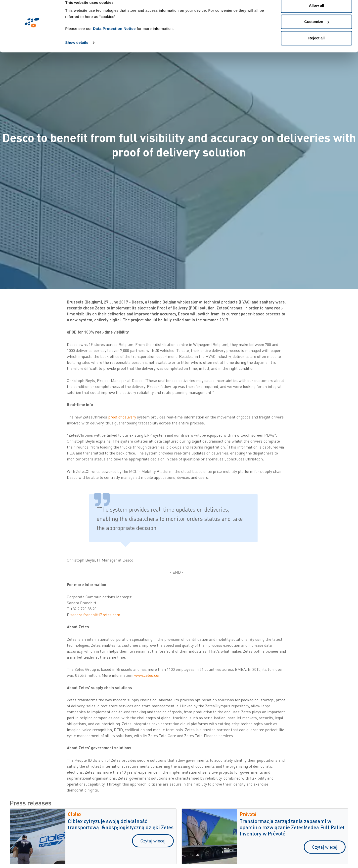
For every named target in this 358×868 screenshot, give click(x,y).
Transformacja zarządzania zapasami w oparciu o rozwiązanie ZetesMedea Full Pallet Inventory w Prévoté (292, 827)
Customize (317, 29)
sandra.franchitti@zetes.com (95, 615)
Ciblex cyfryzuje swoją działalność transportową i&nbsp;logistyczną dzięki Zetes (121, 824)
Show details (77, 50)
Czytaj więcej (153, 841)
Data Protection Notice (114, 36)
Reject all (316, 46)
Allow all (317, 13)
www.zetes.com (148, 675)
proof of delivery (122, 417)
